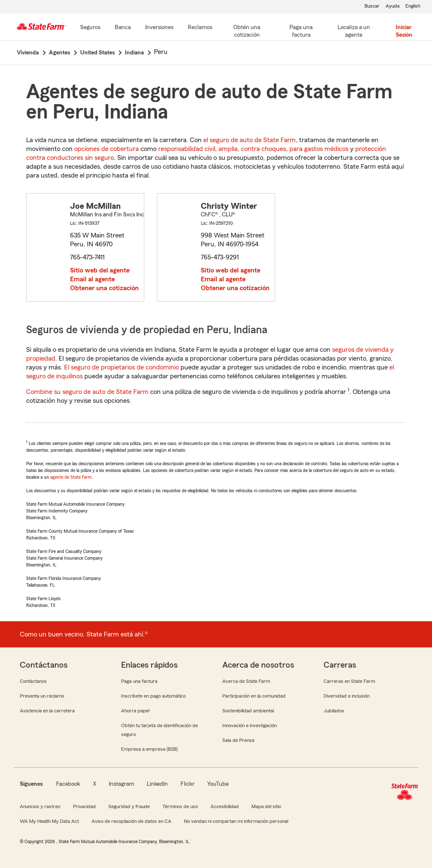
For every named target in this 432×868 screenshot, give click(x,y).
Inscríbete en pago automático (153, 696)
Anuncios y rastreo (40, 806)
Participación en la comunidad (254, 696)
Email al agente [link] (92, 279)
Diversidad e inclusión (347, 696)
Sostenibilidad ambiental (248, 711)
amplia (228, 149)
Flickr (188, 784)
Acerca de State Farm (246, 681)
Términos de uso (180, 806)
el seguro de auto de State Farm (250, 140)
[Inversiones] (159, 28)
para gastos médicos (319, 149)
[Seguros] (90, 28)
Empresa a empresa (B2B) (149, 749)
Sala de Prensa (238, 740)
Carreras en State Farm (349, 681)
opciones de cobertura (107, 149)
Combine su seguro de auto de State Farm (87, 392)
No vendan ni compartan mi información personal (236, 821)
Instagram (121, 784)
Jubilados (334, 711)
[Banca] (123, 28)
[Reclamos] (200, 28)
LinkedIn (157, 784)
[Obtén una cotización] (247, 32)
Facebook (68, 784)
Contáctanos (33, 681)
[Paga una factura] (301, 32)
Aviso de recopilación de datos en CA (131, 821)
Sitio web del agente (100, 270)
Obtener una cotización (104, 288)
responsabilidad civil (187, 149)
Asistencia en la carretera (47, 711)
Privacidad (84, 806)
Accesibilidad (225, 806)
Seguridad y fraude (129, 806)
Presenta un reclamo (42, 696)
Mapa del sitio (266, 806)
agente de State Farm (71, 477)
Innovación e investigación (250, 725)
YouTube (218, 784)
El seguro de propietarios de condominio (121, 367)
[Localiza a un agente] (354, 32)
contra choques (263, 149)
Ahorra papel (135, 711)
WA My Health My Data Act (49, 821)
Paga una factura (139, 681)
